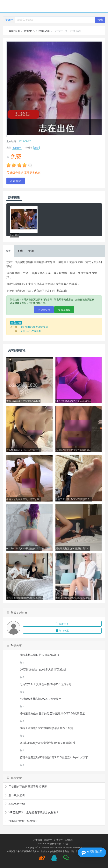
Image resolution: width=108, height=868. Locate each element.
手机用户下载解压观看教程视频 (26, 787)
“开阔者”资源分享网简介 (21, 821)
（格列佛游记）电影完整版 (34, 327)
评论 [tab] (31, 251)
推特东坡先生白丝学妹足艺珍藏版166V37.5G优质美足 (52, 713)
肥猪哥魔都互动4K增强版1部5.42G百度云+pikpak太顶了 (54, 757)
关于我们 (38, 840)
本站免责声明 (15, 804)
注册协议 (69, 840)
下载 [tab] (20, 251)
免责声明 (48, 840)
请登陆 (16, 181)
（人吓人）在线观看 (30, 331)
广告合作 (59, 840)
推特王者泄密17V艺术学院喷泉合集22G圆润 (46, 728)
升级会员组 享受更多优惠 (23, 173)
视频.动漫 (44, 31)
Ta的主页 (62, 624)
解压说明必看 (15, 795)
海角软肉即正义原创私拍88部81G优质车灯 (46, 684)
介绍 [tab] (9, 251)
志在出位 (16, 322)
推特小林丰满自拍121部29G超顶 (40, 655)
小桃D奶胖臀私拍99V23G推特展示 (41, 699)
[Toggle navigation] (8, 6)
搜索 (100, 20)
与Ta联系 (62, 631)
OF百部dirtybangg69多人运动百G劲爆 (43, 670)
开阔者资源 (55, 844)
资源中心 (29, 31)
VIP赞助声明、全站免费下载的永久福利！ (32, 812)
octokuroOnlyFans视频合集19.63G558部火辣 (48, 743)
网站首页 (13, 31)
